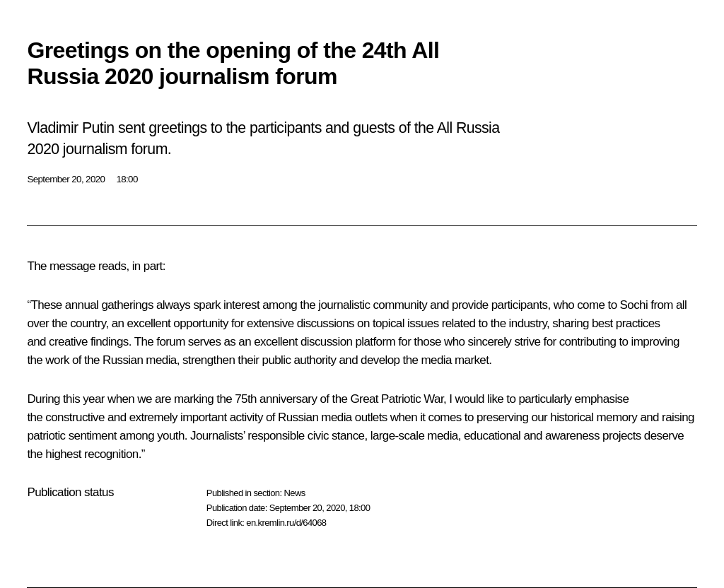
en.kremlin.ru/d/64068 (286, 523)
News (294, 493)
